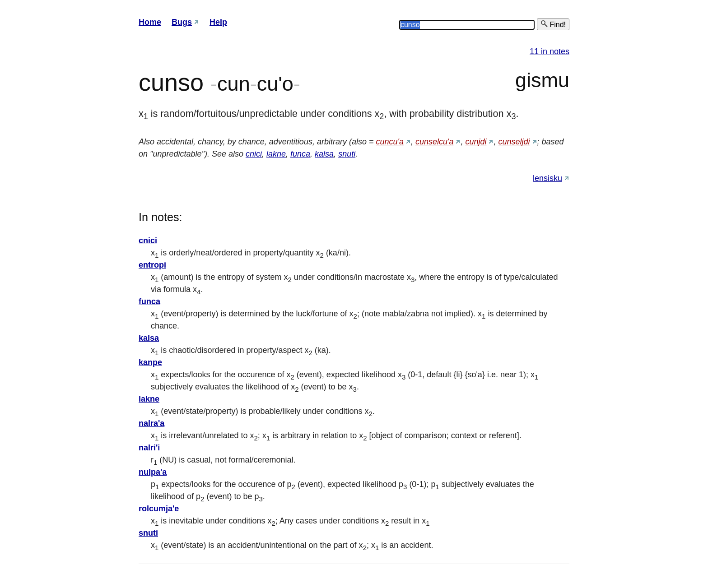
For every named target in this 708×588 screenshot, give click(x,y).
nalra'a (151, 423)
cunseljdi (514, 142)
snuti (347, 154)
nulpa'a (153, 472)
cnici (254, 154)
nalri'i (149, 448)
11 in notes (550, 51)
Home (150, 22)
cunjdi (476, 142)
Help (218, 22)
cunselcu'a (435, 142)
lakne (276, 154)
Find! (553, 24)
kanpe (150, 362)
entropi (152, 265)
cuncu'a (389, 142)
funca (300, 154)
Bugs (182, 22)
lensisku (547, 178)
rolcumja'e (159, 509)
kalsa (324, 154)
